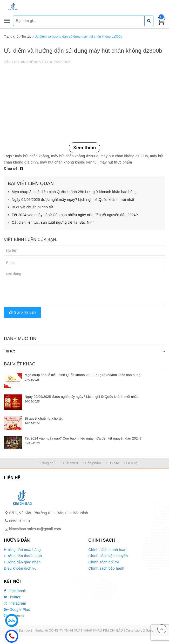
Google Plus (17, 610)
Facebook (15, 591)
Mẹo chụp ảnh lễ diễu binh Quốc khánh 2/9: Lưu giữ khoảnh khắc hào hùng (72, 192)
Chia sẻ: (11, 168)
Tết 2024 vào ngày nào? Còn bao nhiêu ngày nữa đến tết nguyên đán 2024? (73, 215)
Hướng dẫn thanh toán (23, 556)
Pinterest (14, 616)
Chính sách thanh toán (107, 550)
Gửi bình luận (22, 312)
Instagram (15, 603)
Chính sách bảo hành (106, 568)
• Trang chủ (47, 463)
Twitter (12, 597)
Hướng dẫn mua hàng (22, 550)
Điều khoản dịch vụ (20, 568)
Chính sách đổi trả (104, 562)
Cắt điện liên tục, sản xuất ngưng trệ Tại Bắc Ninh (51, 223)
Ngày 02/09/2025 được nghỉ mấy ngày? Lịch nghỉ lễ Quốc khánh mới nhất (71, 200)
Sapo (150, 631)
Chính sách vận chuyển (108, 556)
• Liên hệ (131, 463)
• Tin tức (112, 463)
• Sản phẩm (92, 463)
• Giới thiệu (69, 463)
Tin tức (10, 351)
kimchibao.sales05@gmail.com (35, 529)
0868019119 (19, 521)
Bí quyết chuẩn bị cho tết (30, 207)
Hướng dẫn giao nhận (22, 562)
